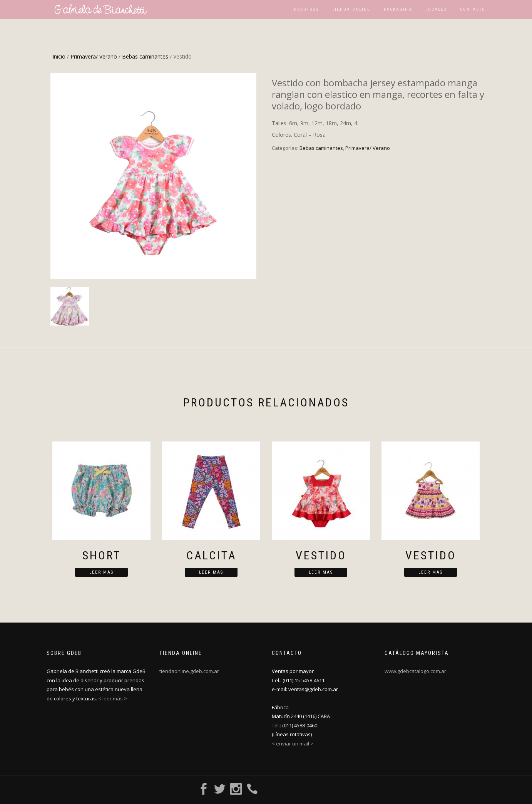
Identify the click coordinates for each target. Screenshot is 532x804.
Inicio (59, 56)
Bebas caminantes (145, 56)
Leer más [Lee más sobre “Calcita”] (211, 572)
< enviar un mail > (293, 744)
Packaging (398, 9)
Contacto (473, 9)
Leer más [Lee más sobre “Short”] (101, 572)
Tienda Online (351, 9)
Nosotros (306, 9)
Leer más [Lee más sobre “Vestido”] (321, 572)
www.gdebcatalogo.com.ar (415, 671)
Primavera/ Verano (94, 56)
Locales (436, 9)
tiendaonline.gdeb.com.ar (189, 671)
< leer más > (113, 698)
